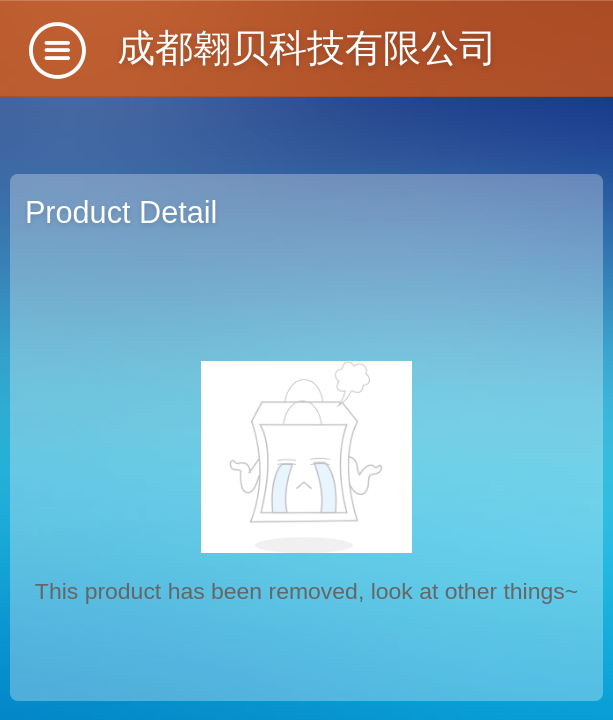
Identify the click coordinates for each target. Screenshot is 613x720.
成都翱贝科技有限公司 (307, 47)
